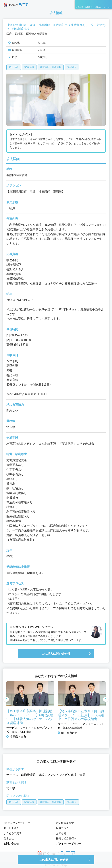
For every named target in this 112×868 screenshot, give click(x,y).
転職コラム (62, 828)
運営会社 (9, 838)
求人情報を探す (65, 823)
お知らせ (61, 833)
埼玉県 (11, 788)
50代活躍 (29, 67)
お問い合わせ (11, 843)
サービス (12, 775)
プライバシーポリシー (69, 843)
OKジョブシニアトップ (17, 823)
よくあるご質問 (13, 833)
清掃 (82, 775)
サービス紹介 (11, 828)
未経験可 (72, 67)
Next (106, 700)
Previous (6, 700)
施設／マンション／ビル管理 (57, 775)
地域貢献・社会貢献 (51, 67)
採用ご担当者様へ (66, 838)
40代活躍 (14, 67)
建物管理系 (28, 775)
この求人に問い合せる (56, 654)
